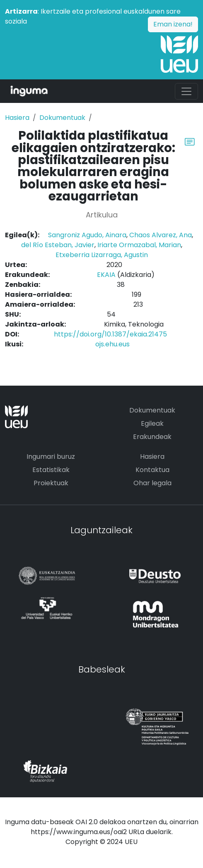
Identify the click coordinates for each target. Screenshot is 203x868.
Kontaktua (152, 470)
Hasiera (17, 118)
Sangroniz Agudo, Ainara (87, 235)
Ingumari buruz (51, 457)
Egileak (152, 423)
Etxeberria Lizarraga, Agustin (102, 255)
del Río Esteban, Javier (58, 245)
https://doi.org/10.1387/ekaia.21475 (110, 334)
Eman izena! (173, 24)
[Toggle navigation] (186, 91)
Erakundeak (152, 437)
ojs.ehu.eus (112, 344)
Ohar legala (152, 483)
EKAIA (106, 275)
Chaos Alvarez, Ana (161, 235)
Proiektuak (51, 483)
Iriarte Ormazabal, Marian (139, 245)
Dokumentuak (62, 118)
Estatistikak (51, 470)
